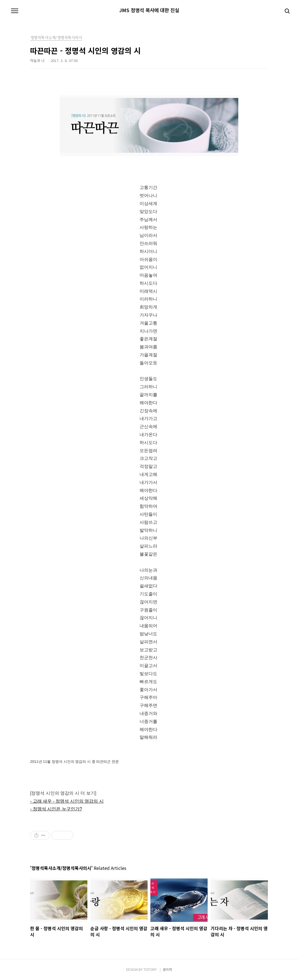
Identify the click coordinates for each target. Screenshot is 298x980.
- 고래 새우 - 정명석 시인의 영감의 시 (67, 801)
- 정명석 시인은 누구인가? (56, 809)
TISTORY (150, 969)
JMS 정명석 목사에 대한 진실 (149, 10)
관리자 (167, 969)
